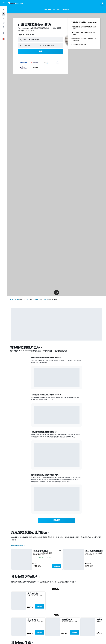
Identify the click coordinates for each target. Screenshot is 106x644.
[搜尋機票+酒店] (4, 23)
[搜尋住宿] (4, 14)
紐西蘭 (17, 299)
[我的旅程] (4, 33)
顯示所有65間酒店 (18, 546)
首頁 (11, 299)
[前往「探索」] (4, 27)
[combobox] (25, 35)
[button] (4, 3)
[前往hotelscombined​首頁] (16, 3)
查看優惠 (57, 566)
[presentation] (49, 532)
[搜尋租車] (4, 18)
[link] (57, 520)
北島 (27, 299)
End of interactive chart (34, 384)
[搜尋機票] (4, 10)
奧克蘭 (36, 299)
